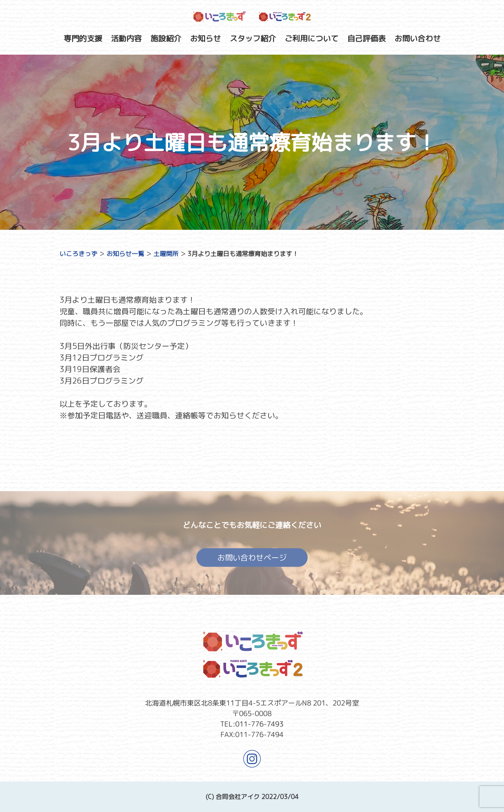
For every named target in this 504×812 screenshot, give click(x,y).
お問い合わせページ (252, 559)
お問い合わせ (418, 38)
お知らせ (205, 38)
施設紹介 (166, 38)
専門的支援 (83, 38)
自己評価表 (366, 38)
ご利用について (311, 38)
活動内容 (126, 38)
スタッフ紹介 (253, 38)
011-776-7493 (259, 724)
